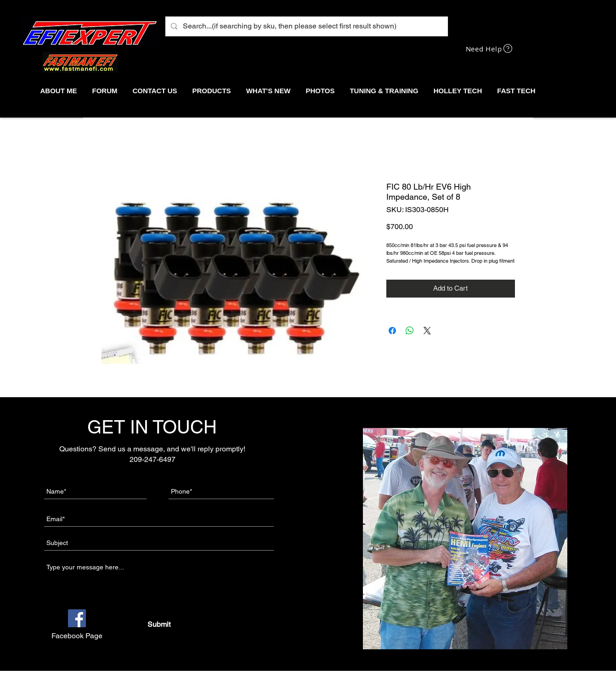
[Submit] (159, 624)
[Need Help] (490, 48)
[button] (212, 91)
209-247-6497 (153, 459)
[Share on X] (427, 331)
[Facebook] (77, 618)
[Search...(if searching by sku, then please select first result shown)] (306, 26)
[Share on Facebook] (392, 331)
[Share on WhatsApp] (410, 331)
